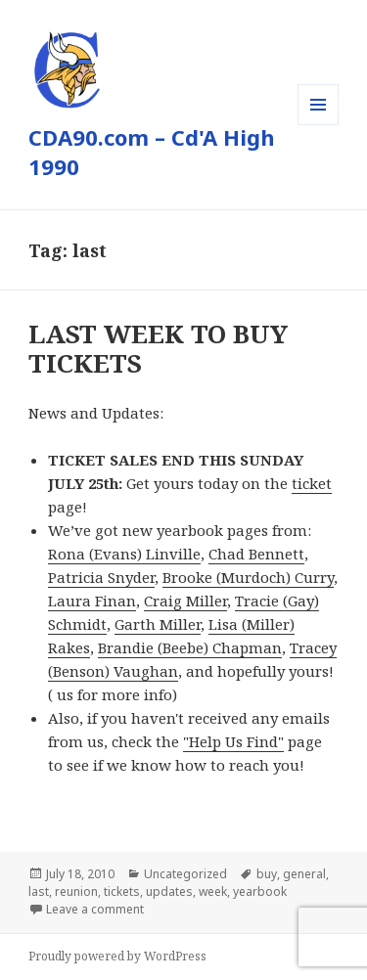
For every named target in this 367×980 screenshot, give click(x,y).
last (39, 891)
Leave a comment (95, 909)
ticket (312, 483)
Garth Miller (158, 624)
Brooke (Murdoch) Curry (248, 577)
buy (267, 874)
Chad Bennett (256, 554)
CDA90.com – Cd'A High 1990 (152, 152)
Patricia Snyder (101, 577)
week (213, 891)
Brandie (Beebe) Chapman (190, 647)
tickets (122, 891)
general (304, 874)
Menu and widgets (319, 125)
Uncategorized (185, 874)
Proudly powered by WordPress (117, 956)
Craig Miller (185, 601)
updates (169, 891)
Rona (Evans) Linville (124, 554)
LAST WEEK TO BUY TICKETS (158, 348)
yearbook (260, 891)
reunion (76, 891)
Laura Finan (92, 601)
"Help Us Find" (233, 741)
